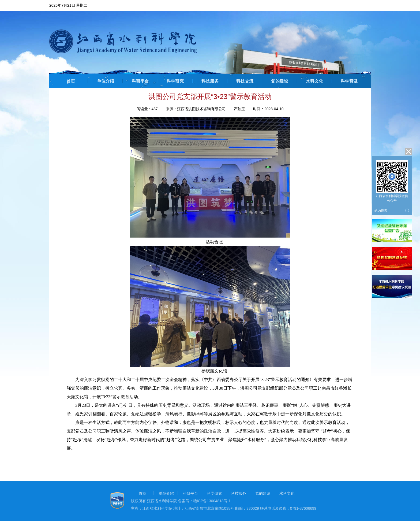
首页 (71, 81)
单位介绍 (106, 81)
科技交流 (245, 81)
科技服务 (210, 81)
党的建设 (280, 81)
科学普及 (349, 81)
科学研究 (175, 81)
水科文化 (314, 81)
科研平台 (140, 81)
